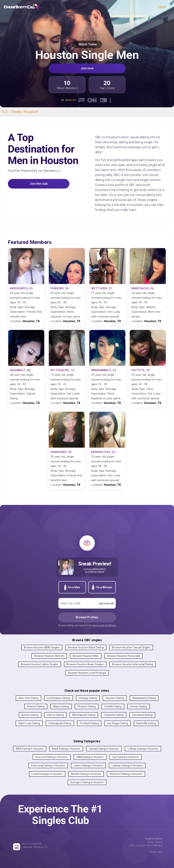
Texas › (17, 112)
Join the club (39, 184)
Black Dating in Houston (66, 749)
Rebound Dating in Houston (126, 774)
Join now (87, 68)
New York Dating (28, 698)
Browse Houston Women (49, 656)
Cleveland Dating (142, 715)
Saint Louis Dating (29, 723)
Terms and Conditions (104, 625)
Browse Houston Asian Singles (85, 664)
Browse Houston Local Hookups (87, 673)
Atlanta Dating (36, 706)
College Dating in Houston (143, 749)
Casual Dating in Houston (104, 749)
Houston (31, 112)
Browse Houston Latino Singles (40, 664)
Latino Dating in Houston (88, 765)
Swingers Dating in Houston (87, 782)
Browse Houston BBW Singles (42, 647)
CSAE (132, 846)
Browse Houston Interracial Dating (133, 664)
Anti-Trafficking (155, 846)
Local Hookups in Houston (47, 774)
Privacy (159, 842)
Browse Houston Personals (123, 656)
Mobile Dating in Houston (86, 774)
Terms (150, 842)
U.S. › (6, 112)
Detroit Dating (55, 715)
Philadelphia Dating (144, 698)
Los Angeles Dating (59, 698)
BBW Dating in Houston (30, 749)
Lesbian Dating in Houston (127, 765)
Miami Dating (61, 706)
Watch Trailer (87, 44)
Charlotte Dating (114, 715)
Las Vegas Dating (118, 723)
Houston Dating (115, 698)
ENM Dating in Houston (90, 757)
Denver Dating (139, 706)
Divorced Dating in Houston (52, 757)
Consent (141, 846)
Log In (162, 7)
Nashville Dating (146, 723)
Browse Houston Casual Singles (131, 647)
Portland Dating (89, 723)
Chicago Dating (88, 698)
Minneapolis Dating (84, 715)
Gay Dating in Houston (126, 757)
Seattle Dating (113, 706)
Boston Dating (30, 715)
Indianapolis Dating (60, 723)
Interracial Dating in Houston (48, 765)
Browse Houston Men (86, 656)
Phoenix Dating (87, 706)
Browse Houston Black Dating (86, 647)
